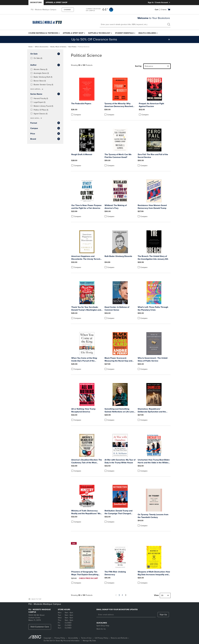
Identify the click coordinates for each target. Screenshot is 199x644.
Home (31, 47)
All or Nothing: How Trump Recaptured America (83, 410)
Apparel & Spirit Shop (56, 2)
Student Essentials (124, 33)
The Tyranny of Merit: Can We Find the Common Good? (118, 156)
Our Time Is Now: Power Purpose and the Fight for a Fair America (86, 207)
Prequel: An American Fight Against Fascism (151, 105)
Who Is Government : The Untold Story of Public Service (153, 359)
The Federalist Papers (81, 104)
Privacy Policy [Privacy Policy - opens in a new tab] (60, 638)
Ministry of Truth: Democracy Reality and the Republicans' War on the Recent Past (86, 512)
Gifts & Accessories (42, 47)
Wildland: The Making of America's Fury (116, 207)
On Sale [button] (45, 54)
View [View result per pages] (156, 595)
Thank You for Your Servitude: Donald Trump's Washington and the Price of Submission (86, 309)
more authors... (37, 89)
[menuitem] (44, 33)
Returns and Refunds (119, 638)
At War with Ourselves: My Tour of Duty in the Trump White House (120, 461)
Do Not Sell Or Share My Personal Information (62, 641)
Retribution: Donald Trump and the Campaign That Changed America (118, 512)
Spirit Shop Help (103, 626)
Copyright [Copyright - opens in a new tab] (47, 638)
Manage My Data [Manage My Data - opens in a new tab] (89, 641)
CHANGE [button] (67, 10)
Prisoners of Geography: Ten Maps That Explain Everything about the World (85, 573)
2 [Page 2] (122, 595)
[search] (169, 25)
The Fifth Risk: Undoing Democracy (115, 573)
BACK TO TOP (36, 599)
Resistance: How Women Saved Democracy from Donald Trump (152, 207)
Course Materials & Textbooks (43, 33)
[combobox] (157, 66)
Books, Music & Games (58, 47)
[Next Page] (126, 596)
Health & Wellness (147, 33)
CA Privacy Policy (101, 638)
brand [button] (45, 139)
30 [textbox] (162, 595)
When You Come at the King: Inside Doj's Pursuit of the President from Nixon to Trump (85, 360)
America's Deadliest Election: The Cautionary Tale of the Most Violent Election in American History (87, 461)
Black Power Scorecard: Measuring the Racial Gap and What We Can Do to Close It (118, 360)
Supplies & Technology (99, 33)
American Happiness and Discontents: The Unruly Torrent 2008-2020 (86, 258)
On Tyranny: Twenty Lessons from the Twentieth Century (153, 516)
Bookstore (36, 2)
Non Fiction (72, 47)
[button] (169, 39)
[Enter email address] (126, 615)
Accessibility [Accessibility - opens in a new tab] (73, 638)
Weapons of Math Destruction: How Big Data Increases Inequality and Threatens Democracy (154, 573)
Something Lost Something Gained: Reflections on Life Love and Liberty (119, 410)
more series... (36, 118)
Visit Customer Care (40, 627)
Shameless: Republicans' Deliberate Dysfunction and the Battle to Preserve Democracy (152, 410)
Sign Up (163, 615)
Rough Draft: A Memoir (82, 154)
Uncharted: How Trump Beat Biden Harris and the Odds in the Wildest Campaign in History (154, 461)
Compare (76, 115)
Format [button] (45, 123)
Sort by (138, 66)
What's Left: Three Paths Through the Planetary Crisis (153, 309)
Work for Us (101, 629)
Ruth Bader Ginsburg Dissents (118, 256)
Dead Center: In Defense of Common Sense (117, 309)
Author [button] (45, 65)
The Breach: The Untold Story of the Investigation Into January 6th (153, 258)
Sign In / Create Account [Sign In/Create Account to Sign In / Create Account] (159, 2)
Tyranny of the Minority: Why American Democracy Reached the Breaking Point (119, 105)
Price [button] (45, 134)
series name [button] (45, 94)
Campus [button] (45, 128)
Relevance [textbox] (149, 66)
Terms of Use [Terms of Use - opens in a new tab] (86, 638)
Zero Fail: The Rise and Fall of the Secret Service (153, 156)
